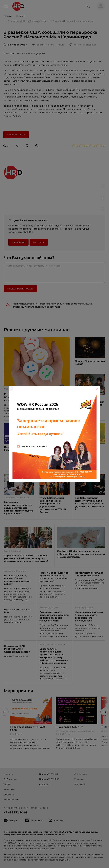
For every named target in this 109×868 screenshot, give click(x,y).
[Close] (97, 389)
